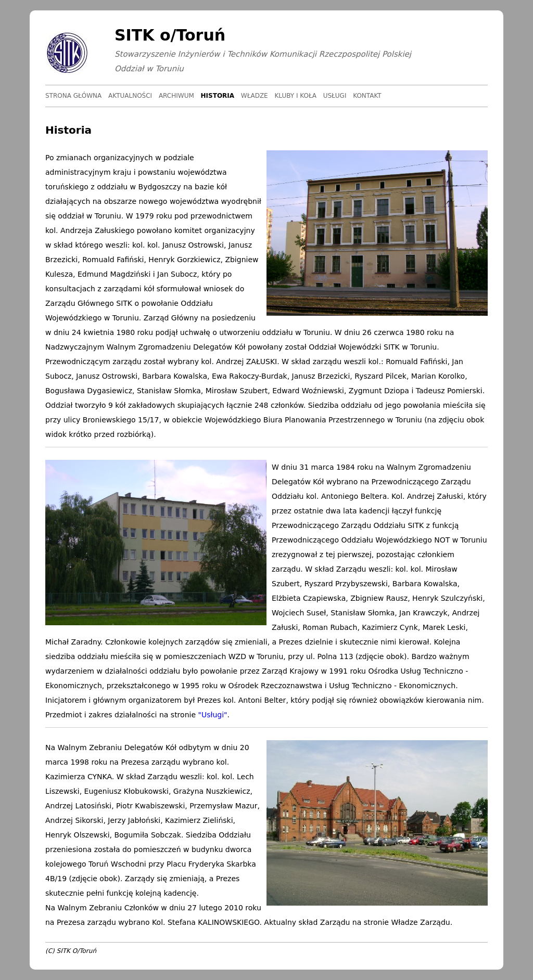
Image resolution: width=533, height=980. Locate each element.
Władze (255, 96)
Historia (218, 96)
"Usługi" (212, 715)
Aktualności (130, 96)
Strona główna (73, 96)
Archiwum (176, 96)
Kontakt (367, 96)
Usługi (335, 96)
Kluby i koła (295, 96)
